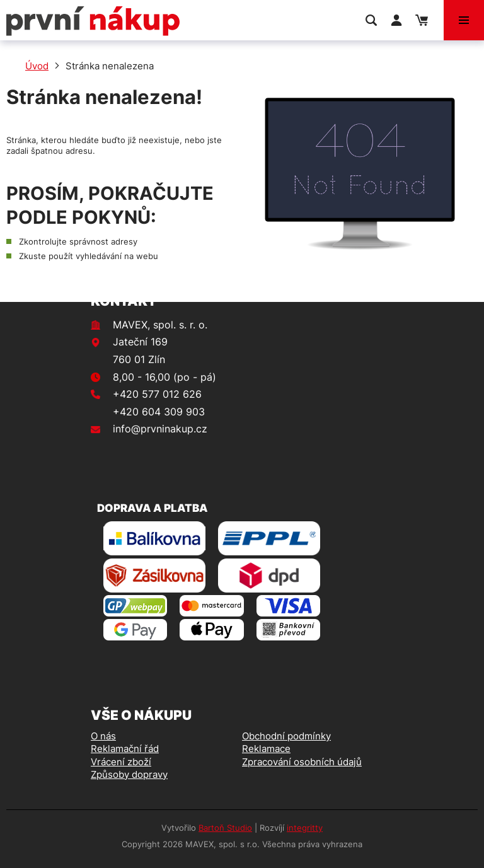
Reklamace (266, 749)
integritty (305, 828)
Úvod (37, 66)
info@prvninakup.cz (160, 429)
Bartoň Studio (225, 828)
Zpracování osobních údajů (302, 762)
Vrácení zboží (121, 762)
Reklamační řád (125, 749)
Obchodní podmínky (286, 736)
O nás (103, 736)
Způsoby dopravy (129, 774)
